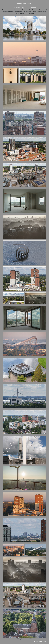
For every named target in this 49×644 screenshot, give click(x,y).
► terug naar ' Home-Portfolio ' (23, 4)
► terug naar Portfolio (41, 641)
